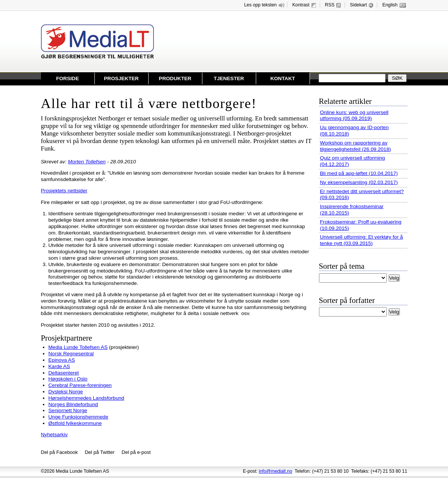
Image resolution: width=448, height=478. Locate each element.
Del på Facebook (59, 452)
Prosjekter (121, 78)
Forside (68, 78)
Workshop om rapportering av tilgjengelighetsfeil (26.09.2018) (356, 146)
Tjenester (229, 78)
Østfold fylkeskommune (75, 423)
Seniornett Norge (68, 410)
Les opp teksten (265, 5)
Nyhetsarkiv (54, 435)
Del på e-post (136, 452)
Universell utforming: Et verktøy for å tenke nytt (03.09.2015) (362, 240)
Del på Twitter (99, 452)
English (394, 5)
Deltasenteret (64, 373)
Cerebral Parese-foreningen (80, 385)
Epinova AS (62, 360)
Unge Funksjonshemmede (78, 417)
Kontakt (283, 78)
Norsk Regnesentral (71, 354)
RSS (334, 5)
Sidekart (362, 5)
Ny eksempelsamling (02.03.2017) (359, 182)
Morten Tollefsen (87, 162)
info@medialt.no (276, 471)
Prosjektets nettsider (64, 191)
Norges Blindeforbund (73, 404)
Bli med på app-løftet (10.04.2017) (359, 173)
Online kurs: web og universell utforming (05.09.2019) (354, 116)
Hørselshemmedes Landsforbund (87, 398)
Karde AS (59, 366)
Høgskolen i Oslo (68, 379)
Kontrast (305, 5)
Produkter (175, 78)
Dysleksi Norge (66, 392)
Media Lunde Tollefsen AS (78, 347)
